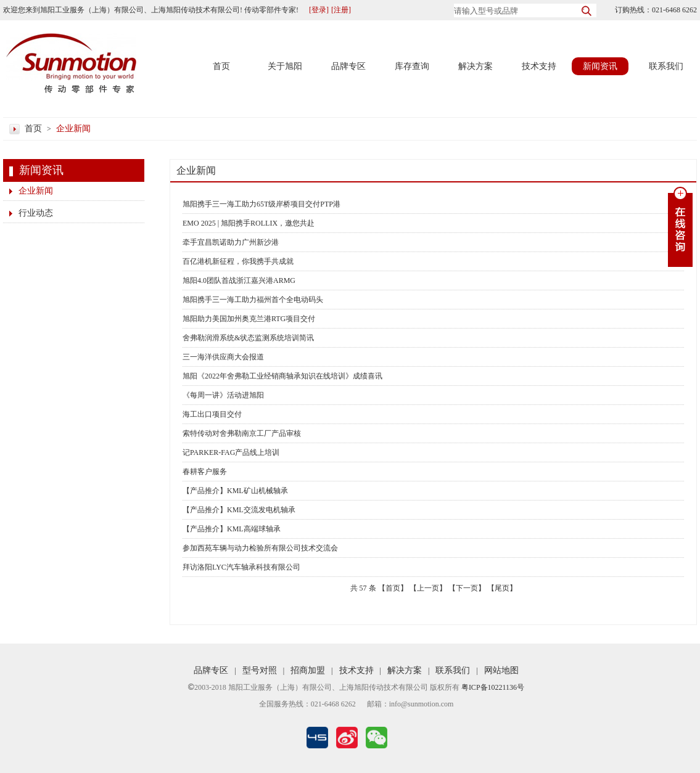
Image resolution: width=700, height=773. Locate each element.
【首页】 (393, 588)
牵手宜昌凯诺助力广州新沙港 (231, 242)
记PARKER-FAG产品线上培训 (231, 452)
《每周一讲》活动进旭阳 (223, 395)
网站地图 (501, 670)
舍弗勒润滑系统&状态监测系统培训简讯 (248, 338)
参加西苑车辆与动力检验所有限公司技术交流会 (260, 548)
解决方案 (476, 66)
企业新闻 (73, 129)
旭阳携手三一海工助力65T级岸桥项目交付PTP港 (261, 204)
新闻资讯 (600, 66)
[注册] (341, 10)
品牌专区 (348, 66)
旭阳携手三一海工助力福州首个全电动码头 (253, 300)
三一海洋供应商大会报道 (223, 357)
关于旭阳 (285, 66)
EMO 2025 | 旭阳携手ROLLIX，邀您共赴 (249, 223)
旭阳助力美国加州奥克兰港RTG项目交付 (249, 319)
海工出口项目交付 (212, 414)
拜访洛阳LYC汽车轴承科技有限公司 (241, 567)
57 (363, 588)
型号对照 (260, 670)
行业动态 (36, 213)
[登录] (319, 10)
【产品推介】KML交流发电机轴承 (239, 510)
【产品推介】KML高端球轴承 (232, 529)
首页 (221, 66)
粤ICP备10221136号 (493, 687)
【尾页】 (502, 588)
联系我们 (666, 66)
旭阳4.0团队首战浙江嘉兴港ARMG (239, 280)
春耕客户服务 (205, 472)
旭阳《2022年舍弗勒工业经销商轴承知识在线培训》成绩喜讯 (282, 376)
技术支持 (539, 66)
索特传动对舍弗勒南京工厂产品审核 (242, 433)
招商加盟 (308, 670)
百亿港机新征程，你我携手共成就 (238, 261)
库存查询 (412, 66)
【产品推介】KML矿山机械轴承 (235, 491)
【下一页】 (467, 588)
